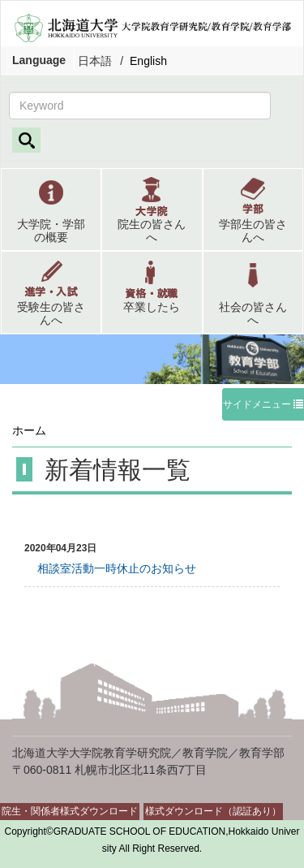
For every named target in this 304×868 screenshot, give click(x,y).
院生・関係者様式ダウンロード (70, 811)
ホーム (29, 430)
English (148, 61)
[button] (51, 209)
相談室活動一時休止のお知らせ (111, 568)
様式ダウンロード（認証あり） (213, 811)
